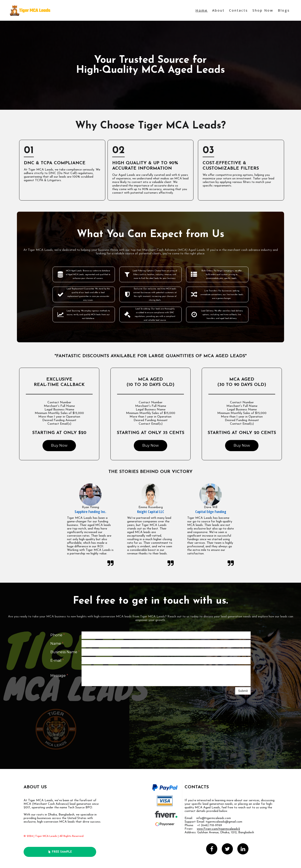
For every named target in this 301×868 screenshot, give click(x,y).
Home (202, 10)
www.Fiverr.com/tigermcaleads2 (218, 829)
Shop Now (263, 10)
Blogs (284, 10)
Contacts (239, 10)
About (218, 10)
